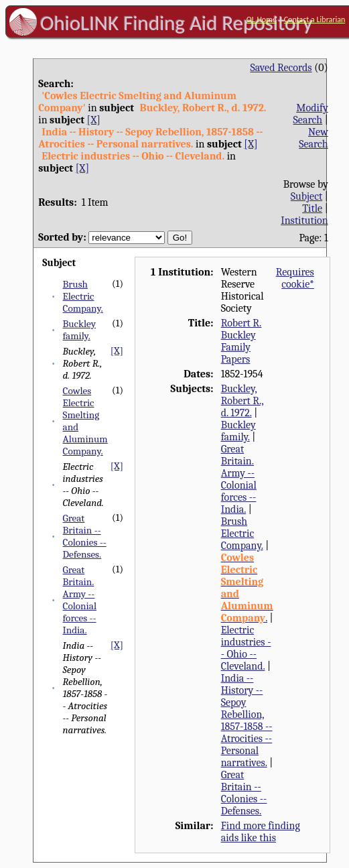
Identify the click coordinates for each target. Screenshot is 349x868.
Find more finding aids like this (261, 832)
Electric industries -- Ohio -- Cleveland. (246, 648)
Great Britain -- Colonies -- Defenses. (85, 536)
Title (312, 208)
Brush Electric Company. (83, 296)
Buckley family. (79, 330)
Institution (304, 221)
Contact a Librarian (315, 19)
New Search (313, 138)
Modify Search (311, 114)
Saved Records (281, 68)
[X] (94, 120)
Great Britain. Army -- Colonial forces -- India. (80, 600)
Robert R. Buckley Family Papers (241, 341)
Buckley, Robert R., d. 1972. (242, 401)
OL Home (262, 19)
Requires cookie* (295, 278)
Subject (306, 196)
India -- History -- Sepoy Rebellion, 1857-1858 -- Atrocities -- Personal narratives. (247, 721)
